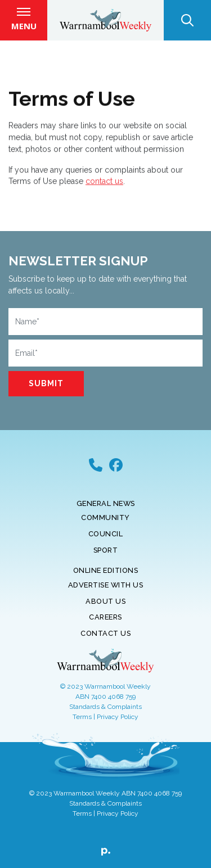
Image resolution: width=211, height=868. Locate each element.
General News (106, 503)
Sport (106, 550)
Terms (82, 717)
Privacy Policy (118, 717)
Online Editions (106, 570)
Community (105, 517)
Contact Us (105, 633)
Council (106, 534)
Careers (105, 617)
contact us (104, 184)
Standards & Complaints (105, 707)
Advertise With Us (106, 585)
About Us (105, 601)
